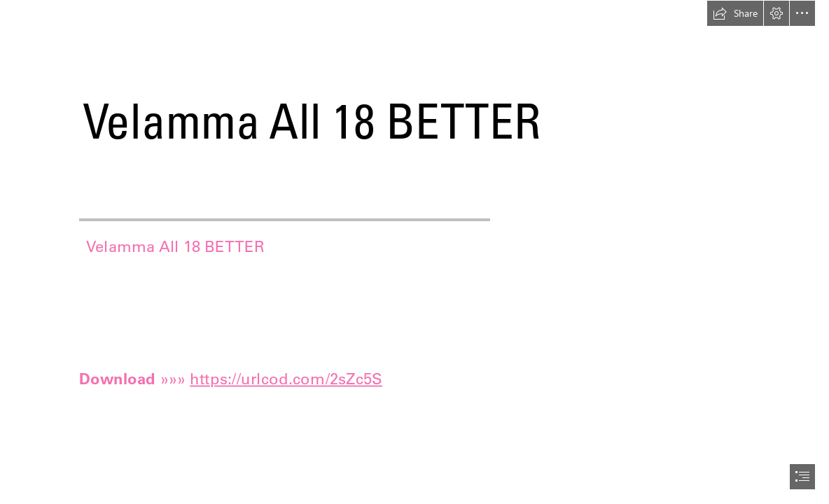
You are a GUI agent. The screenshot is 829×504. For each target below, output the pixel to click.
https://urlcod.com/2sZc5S (286, 378)
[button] (735, 13)
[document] (415, 252)
